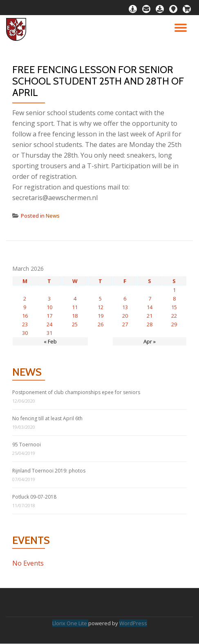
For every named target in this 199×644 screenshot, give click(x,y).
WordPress (133, 623)
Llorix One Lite (70, 623)
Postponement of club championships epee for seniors (76, 392)
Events (31, 540)
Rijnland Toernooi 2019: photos (49, 471)
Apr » (150, 341)
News (53, 216)
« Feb (50, 341)
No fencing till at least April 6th (47, 418)
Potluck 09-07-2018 (34, 497)
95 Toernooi (27, 445)
